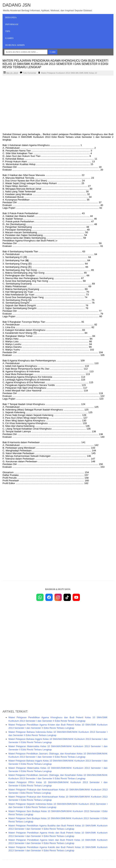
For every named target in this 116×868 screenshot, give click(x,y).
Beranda (11, 17)
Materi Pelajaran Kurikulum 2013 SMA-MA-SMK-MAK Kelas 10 (69, 73)
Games (9, 38)
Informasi (12, 24)
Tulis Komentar (30, 73)
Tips (8, 31)
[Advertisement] (58, 105)
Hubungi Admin (15, 45)
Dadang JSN (17, 5)
